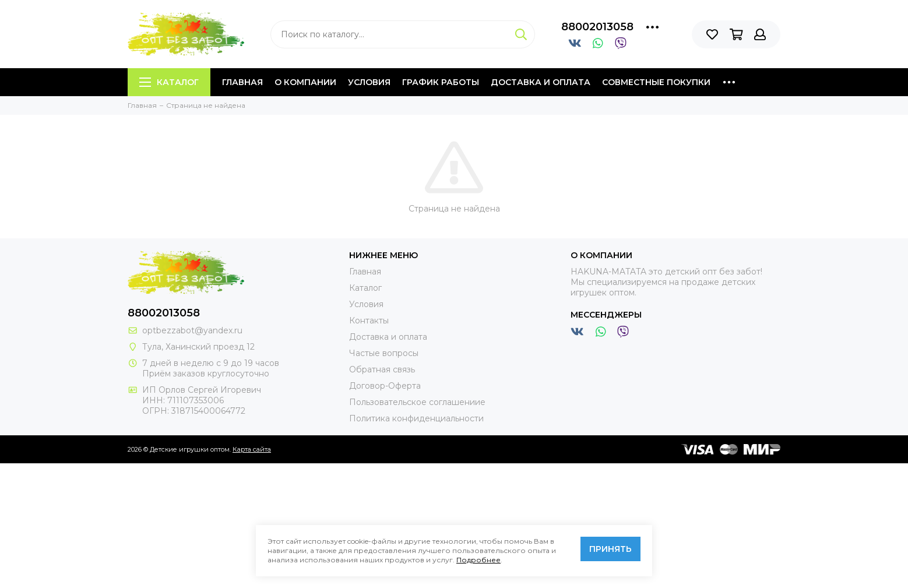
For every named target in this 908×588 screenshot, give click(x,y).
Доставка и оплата (541, 82)
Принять (610, 549)
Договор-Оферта (385, 386)
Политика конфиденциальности (416, 418)
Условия (369, 82)
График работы (441, 82)
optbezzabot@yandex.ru (192, 330)
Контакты (369, 321)
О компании (305, 82)
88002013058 (597, 27)
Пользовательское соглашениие (417, 402)
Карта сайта (252, 449)
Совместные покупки (656, 82)
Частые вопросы (384, 353)
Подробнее (478, 560)
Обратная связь (382, 369)
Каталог (169, 82)
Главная (242, 82)
